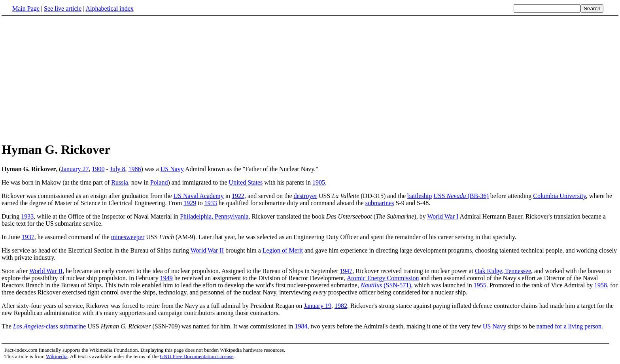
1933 (211, 203)
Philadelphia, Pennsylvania (214, 216)
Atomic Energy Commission (383, 278)
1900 (98, 169)
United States (246, 182)
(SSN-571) (386, 285)
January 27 (75, 169)
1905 (319, 182)
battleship (420, 196)
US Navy (172, 169)
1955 (480, 285)
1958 (601, 285)
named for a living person (569, 326)
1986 (134, 169)
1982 (341, 306)
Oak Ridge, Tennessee (503, 271)
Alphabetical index (109, 8)
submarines (380, 203)
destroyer (305, 196)
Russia (120, 182)
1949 (166, 278)
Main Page (26, 8)
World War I (443, 216)
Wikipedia (57, 356)
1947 (346, 271)
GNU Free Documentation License (197, 356)
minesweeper (128, 237)
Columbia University (560, 196)
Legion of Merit (283, 250)
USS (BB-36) (461, 196)
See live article (63, 8)
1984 (301, 326)
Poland (159, 182)
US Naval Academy (199, 196)
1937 (28, 237)
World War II (207, 250)
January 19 (318, 306)
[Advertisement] (310, 79)
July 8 (118, 169)
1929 (190, 203)
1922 (238, 196)
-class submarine (50, 326)
